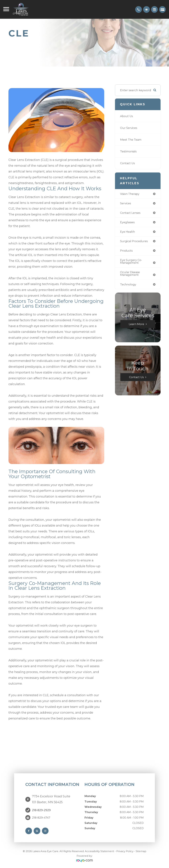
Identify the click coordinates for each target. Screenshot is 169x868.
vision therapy (131, 194)
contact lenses (131, 213)
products (127, 252)
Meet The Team (132, 140)
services (126, 204)
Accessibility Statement (99, 851)
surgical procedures (135, 242)
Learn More (136, 326)
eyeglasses (128, 223)
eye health (128, 232)
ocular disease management (131, 275)
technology (129, 286)
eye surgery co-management (131, 263)
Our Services (129, 128)
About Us (127, 116)
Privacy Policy (125, 851)
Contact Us (128, 163)
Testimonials (129, 151)
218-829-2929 (41, 810)
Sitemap (141, 851)
